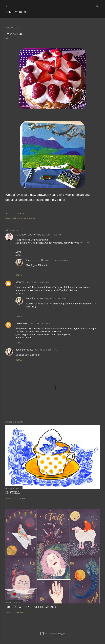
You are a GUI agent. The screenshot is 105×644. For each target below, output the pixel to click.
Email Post (19, 213)
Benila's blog (16, 12)
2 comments (20, 612)
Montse (20, 282)
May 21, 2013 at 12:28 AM (57, 260)
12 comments (20, 498)
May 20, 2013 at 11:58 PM (49, 235)
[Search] (98, 5)
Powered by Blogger (53, 634)
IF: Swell (13, 492)
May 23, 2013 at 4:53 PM (38, 282)
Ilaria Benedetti (35, 260)
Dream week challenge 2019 (31, 607)
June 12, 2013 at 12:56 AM (40, 324)
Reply (19, 275)
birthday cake (19, 218)
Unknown (21, 323)
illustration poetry (26, 235)
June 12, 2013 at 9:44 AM (47, 350)
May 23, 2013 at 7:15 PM (56, 299)
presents (31, 218)
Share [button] (8, 213)
